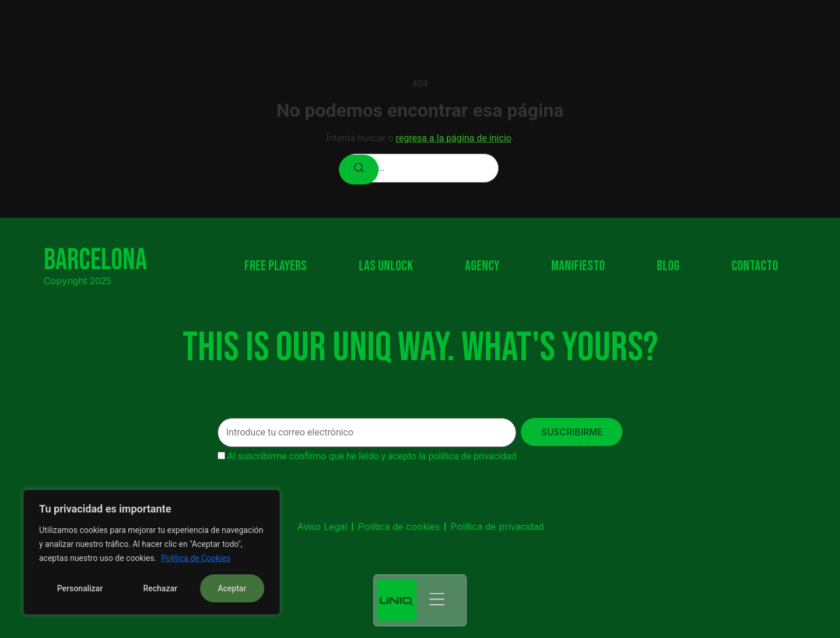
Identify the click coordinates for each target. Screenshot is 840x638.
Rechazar (160, 588)
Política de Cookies (196, 558)
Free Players (276, 266)
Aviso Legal (322, 527)
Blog (668, 266)
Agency (482, 266)
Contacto (755, 266)
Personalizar (80, 588)
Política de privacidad (497, 527)
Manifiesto (578, 266)
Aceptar (232, 588)
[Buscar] (359, 170)
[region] (152, 552)
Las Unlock (386, 266)
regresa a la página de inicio (453, 138)
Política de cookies (399, 527)
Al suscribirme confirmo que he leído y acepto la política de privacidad (372, 456)
